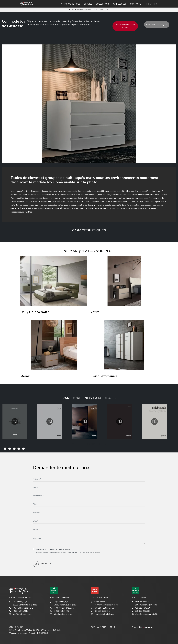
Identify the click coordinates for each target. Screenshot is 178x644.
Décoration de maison (83, 10)
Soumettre (42, 564)
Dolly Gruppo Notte (35, 312)
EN (151, 4)
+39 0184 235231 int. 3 (103, 608)
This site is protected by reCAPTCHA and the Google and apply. (68, 552)
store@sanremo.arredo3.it (145, 614)
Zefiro (95, 312)
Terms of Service (89, 552)
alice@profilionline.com (62, 614)
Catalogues (120, 4)
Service (88, 4)
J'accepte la (53, 549)
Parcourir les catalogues (157, 25)
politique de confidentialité (59, 549)
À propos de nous (71, 4)
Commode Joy (104, 10)
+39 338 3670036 (59, 611)
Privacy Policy (72, 552)
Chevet (95, 10)
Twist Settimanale (104, 376)
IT (146, 4)
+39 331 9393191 (100, 611)
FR (156, 4)
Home (71, 10)
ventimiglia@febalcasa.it (103, 614)
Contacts (136, 4)
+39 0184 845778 (141, 608)
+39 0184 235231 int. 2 (62, 608)
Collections (103, 4)
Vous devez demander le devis (125, 26)
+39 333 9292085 (141, 611)
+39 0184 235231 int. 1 (21, 608)
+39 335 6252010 (19, 611)
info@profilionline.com (20, 614)
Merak (25, 376)
